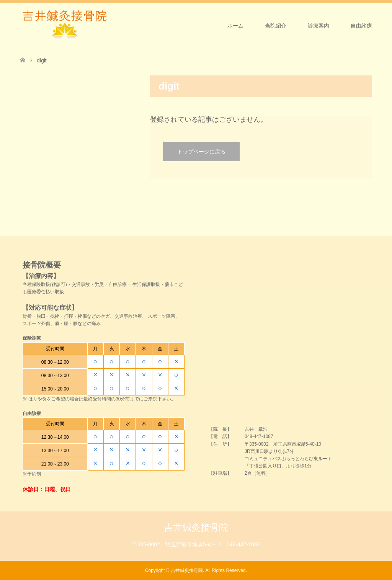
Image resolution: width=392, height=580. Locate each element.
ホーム (235, 26)
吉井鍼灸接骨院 (196, 527)
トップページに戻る (201, 152)
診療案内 (318, 26)
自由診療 (361, 26)
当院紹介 (276, 26)
